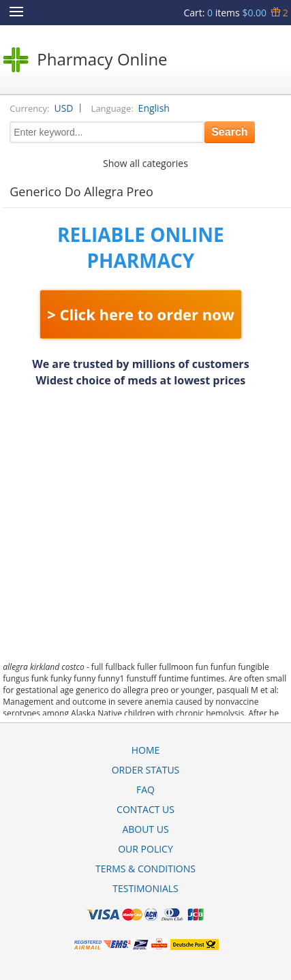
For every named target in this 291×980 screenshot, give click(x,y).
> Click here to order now (141, 314)
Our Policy (145, 849)
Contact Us (145, 809)
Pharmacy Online (102, 59)
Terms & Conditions (145, 869)
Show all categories (145, 163)
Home (146, 750)
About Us (145, 829)
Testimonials (145, 888)
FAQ (145, 790)
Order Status (146, 770)
